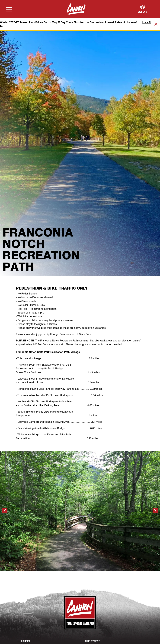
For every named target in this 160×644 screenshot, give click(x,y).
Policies (26, 641)
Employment (92, 641)
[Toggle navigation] (9, 9)
